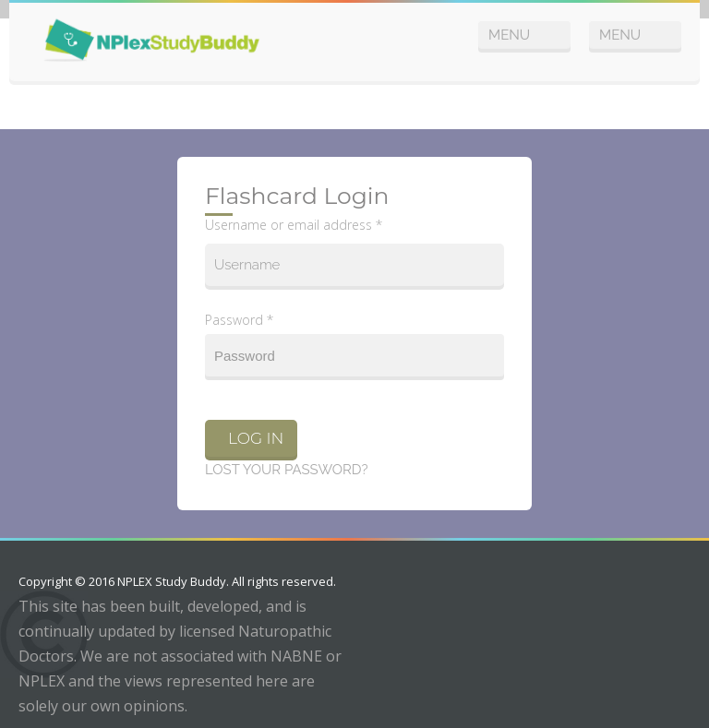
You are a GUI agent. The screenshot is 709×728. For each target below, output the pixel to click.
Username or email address (294, 225)
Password (239, 320)
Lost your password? (287, 470)
